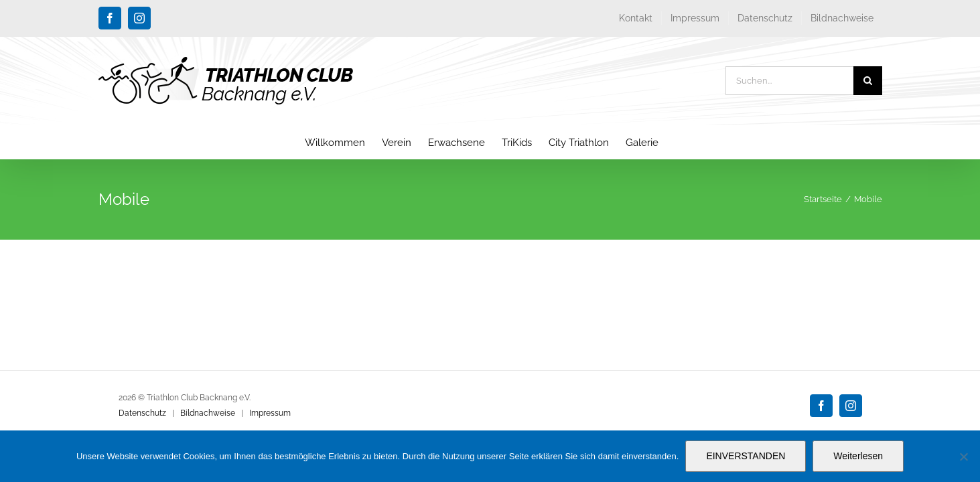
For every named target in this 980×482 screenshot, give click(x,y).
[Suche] (868, 81)
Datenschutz (142, 413)
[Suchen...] (789, 81)
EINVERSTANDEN (746, 456)
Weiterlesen (858, 456)
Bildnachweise (208, 413)
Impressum (270, 413)
